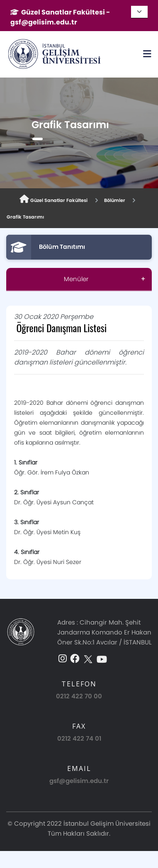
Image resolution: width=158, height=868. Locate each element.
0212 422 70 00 (79, 696)
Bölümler (115, 200)
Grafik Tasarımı (25, 217)
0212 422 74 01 (79, 738)
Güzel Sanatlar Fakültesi (53, 199)
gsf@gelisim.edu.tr (79, 781)
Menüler (76, 279)
